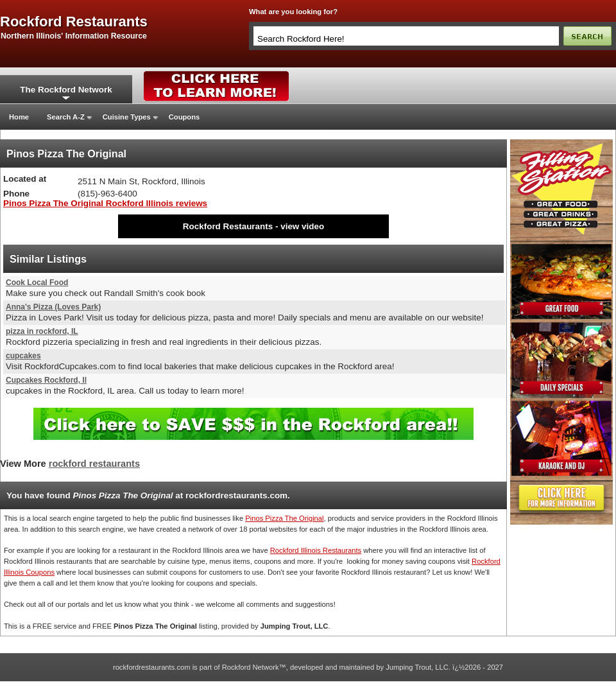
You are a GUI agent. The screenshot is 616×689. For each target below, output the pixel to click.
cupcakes (23, 356)
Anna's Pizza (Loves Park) (53, 307)
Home (19, 117)
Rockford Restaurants (228, 226)
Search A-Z (66, 117)
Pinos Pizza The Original (284, 518)
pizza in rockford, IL (42, 331)
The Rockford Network (66, 90)
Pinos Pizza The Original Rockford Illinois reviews (105, 203)
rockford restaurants (74, 22)
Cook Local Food (37, 283)
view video (302, 226)
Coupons (184, 117)
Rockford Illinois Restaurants (316, 550)
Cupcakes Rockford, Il (46, 380)
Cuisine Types (127, 117)
